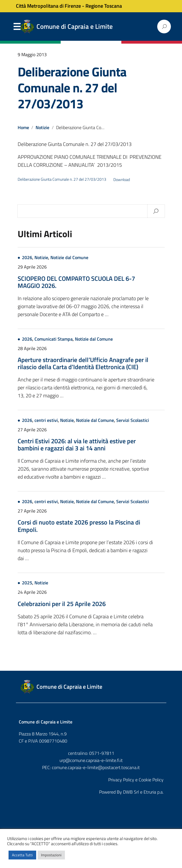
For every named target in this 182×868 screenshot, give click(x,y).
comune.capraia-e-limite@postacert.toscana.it (96, 768)
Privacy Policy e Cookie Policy (136, 780)
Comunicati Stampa (54, 340)
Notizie (43, 127)
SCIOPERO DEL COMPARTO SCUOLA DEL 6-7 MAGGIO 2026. (76, 282)
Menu (17, 27)
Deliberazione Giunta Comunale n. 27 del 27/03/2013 (72, 88)
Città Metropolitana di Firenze (48, 6)
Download (122, 180)
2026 (27, 258)
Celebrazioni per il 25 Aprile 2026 (62, 605)
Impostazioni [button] (51, 855)
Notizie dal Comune (69, 258)
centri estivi (46, 421)
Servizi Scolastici (133, 421)
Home (23, 127)
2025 (27, 584)
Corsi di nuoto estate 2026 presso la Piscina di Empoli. (79, 527)
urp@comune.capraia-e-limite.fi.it (91, 761)
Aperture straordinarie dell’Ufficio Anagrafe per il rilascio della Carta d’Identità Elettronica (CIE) (83, 364)
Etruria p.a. (154, 793)
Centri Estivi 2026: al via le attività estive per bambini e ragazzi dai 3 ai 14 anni (77, 445)
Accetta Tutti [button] (22, 855)
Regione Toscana (104, 6)
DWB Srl (131, 793)
